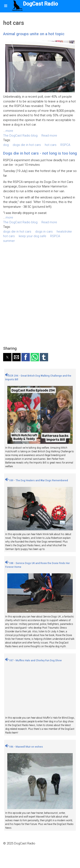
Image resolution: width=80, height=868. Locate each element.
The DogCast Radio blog (20, 136)
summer (9, 241)
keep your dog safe (32, 236)
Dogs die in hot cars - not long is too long (40, 153)
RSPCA (65, 145)
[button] (7, 357)
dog (6, 145)
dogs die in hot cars (27, 145)
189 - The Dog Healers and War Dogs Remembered (37, 480)
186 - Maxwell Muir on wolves (24, 747)
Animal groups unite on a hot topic (34, 34)
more (9, 131)
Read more (49, 136)
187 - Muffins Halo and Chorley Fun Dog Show (33, 660)
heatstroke (64, 232)
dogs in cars (44, 232)
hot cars (51, 145)
